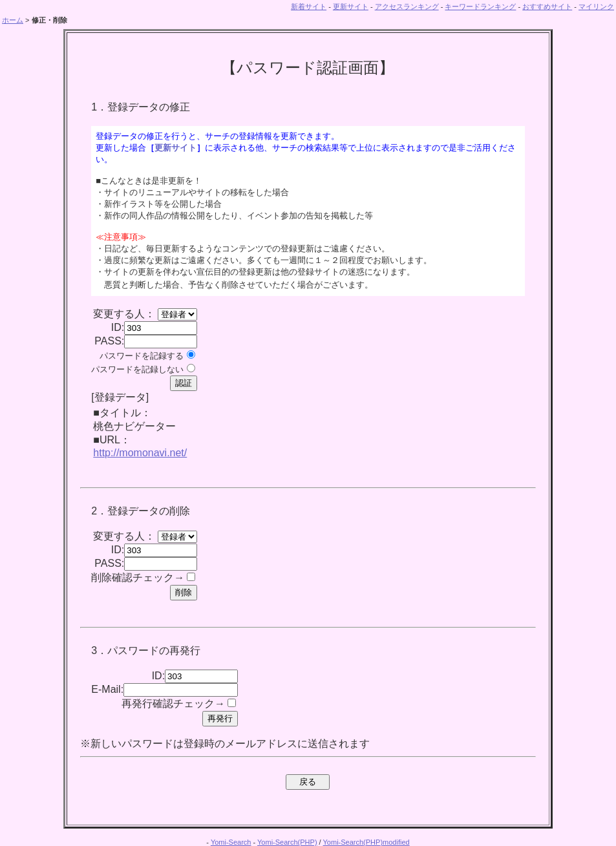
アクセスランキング (407, 6)
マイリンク (596, 6)
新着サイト (309, 6)
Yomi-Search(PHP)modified (366, 842)
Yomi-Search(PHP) (287, 842)
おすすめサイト (547, 6)
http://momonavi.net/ (140, 453)
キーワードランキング (480, 6)
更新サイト (351, 6)
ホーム (13, 20)
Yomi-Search (231, 842)
